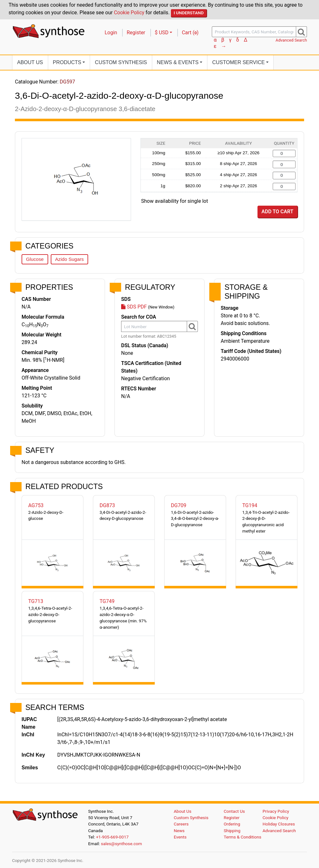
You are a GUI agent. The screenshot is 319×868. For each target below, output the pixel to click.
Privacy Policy (276, 811)
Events (180, 837)
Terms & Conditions (243, 837)
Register (136, 33)
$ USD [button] (162, 33)
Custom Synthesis (121, 62)
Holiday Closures (279, 824)
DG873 (107, 505)
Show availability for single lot (175, 201)
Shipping (232, 831)
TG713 (36, 601)
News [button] (178, 62)
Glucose (35, 259)
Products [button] (67, 62)
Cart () (190, 33)
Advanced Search (291, 40)
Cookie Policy (129, 13)
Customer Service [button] (238, 62)
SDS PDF (134, 307)
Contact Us (234, 811)
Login (111, 33)
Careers (181, 824)
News (179, 831)
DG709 (179, 505)
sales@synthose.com (121, 844)
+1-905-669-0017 (112, 837)
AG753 (36, 505)
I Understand (189, 13)
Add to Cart (277, 212)
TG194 (250, 505)
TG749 (107, 601)
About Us (30, 62)
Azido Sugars (69, 259)
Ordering (232, 824)
